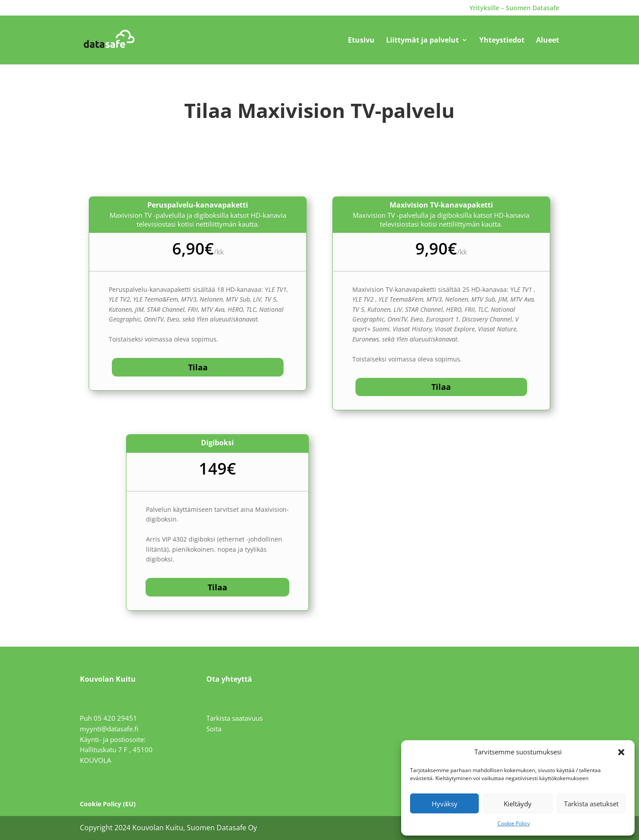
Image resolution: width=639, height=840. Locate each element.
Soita (214, 729)
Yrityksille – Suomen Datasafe (514, 8)
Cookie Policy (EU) (108, 804)
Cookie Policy (514, 823)
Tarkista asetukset (591, 804)
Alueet (548, 41)
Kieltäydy (518, 804)
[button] (621, 752)
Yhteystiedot (502, 41)
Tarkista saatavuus (235, 718)
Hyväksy (445, 804)
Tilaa (198, 367)
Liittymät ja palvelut (422, 41)
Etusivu (361, 41)
